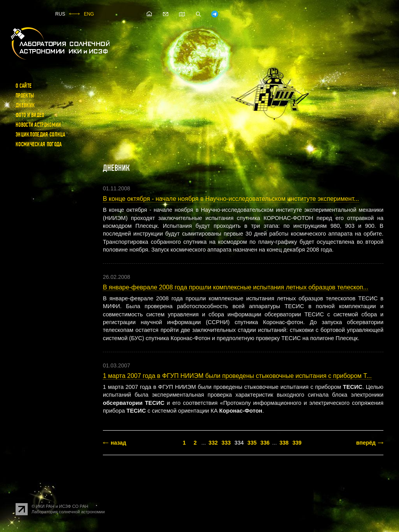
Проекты (25, 96)
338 (284, 443)
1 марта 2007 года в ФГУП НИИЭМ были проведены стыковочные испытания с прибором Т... (237, 376)
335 (252, 443)
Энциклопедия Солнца (41, 135)
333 (226, 443)
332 (213, 443)
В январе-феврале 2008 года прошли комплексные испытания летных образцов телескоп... (236, 287)
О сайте (24, 86)
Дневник (25, 105)
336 (265, 443)
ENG (89, 14)
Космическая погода (39, 144)
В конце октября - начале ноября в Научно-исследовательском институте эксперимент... (231, 199)
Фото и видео (30, 115)
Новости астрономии (38, 125)
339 (297, 443)
